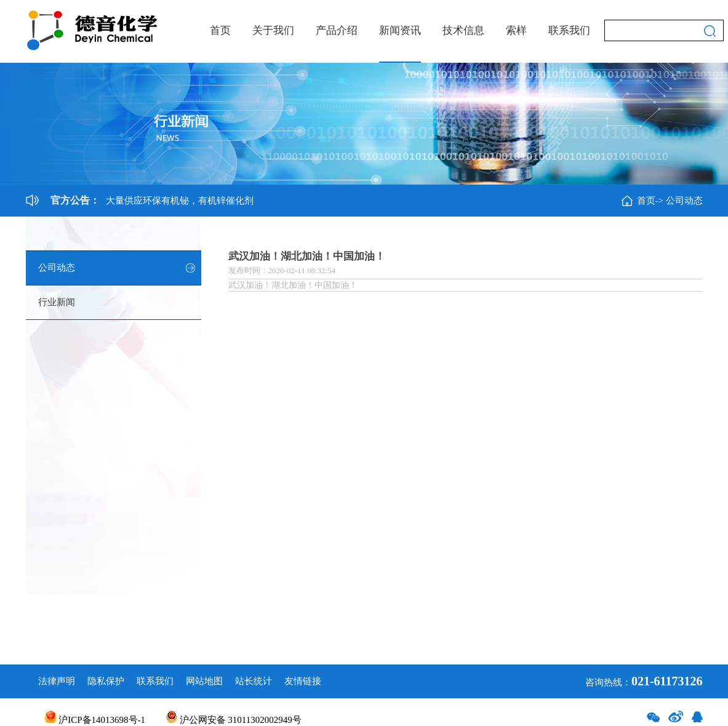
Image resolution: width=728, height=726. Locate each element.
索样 (516, 30)
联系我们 (569, 30)
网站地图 (204, 681)
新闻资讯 (400, 30)
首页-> (650, 201)
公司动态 (684, 201)
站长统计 (254, 681)
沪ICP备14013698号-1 (95, 720)
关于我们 (273, 30)
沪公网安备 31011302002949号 (234, 720)
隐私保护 (106, 681)
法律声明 (57, 681)
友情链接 (303, 681)
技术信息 (463, 30)
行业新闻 (57, 302)
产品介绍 (337, 30)
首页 (220, 30)
